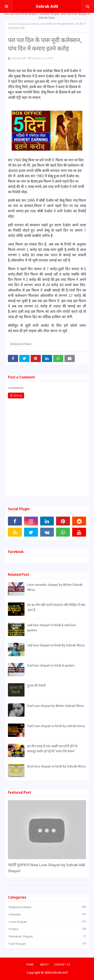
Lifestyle (48, 914)
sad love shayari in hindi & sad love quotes (52, 628)
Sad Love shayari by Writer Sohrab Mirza (55, 706)
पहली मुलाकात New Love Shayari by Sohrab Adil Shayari (47, 868)
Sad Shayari (48, 944)
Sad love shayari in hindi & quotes (51, 665)
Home (12, 24)
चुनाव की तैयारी (36, 686)
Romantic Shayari (48, 936)
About (44, 964)
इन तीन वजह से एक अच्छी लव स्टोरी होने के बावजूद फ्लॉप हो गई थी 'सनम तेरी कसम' (52, 749)
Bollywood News (29, 24)
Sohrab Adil (47, 6)
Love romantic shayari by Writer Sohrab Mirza (55, 587)
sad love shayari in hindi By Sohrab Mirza (56, 645)
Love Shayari (48, 922)
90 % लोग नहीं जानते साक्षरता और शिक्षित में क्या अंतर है (56, 607)
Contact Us (62, 964)
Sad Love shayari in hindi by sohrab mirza (56, 726)
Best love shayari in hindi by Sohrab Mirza (56, 766)
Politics (48, 929)
